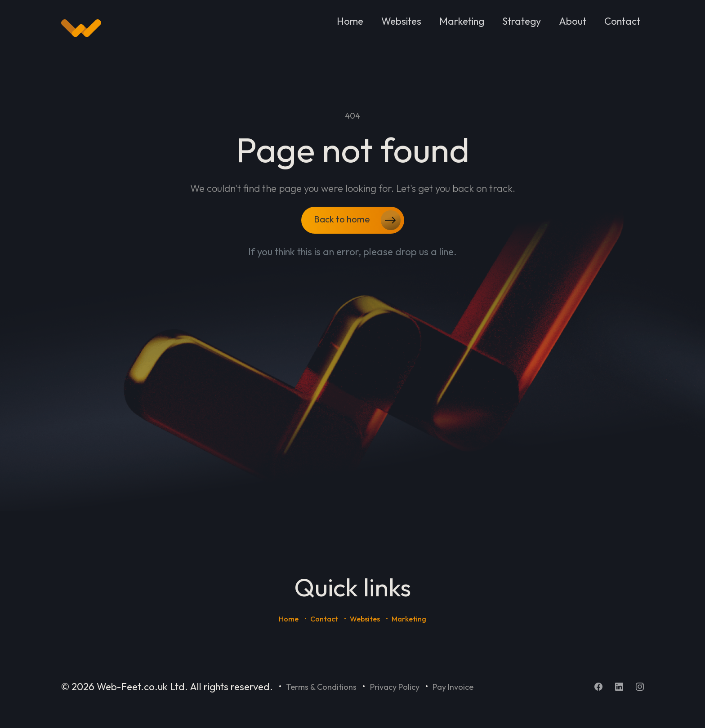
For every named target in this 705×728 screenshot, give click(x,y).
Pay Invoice (453, 687)
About (573, 21)
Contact (622, 21)
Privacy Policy (395, 687)
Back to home (357, 220)
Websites (401, 21)
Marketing (462, 21)
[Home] (81, 28)
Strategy (522, 21)
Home (350, 21)
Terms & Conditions (321, 687)
